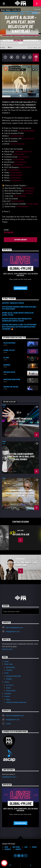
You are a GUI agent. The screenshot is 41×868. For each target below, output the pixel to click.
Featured (9, 670)
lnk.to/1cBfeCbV (28, 188)
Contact (7, 696)
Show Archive (11, 691)
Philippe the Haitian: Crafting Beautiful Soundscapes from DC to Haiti (17, 320)
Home (7, 661)
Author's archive (21, 240)
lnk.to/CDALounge (17, 144)
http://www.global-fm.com (14, 628)
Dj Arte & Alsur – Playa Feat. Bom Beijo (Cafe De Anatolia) (25, 99)
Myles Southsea (9, 343)
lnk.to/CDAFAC (19, 154)
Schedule (8, 694)
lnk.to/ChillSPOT (18, 201)
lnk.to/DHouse (23, 207)
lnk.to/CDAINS (18, 160)
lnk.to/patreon (16, 181)
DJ (4, 407)
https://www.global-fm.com (15, 716)
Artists (8, 688)
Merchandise (10, 667)
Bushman (7, 365)
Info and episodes (21, 288)
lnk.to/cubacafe (20, 196)
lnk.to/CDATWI (16, 173)
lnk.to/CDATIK (15, 178)
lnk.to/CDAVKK (13, 170)
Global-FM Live (9, 350)
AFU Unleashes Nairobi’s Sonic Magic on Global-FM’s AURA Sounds (19, 308)
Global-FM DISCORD (13, 676)
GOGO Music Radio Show (12, 379)
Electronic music (11, 14)
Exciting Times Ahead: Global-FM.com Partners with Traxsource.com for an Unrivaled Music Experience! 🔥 (19, 327)
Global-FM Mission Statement (16, 702)
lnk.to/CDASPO (16, 175)
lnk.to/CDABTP (25, 167)
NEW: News (9, 664)
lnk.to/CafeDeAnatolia (27, 131)
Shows (7, 682)
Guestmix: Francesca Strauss (13, 303)
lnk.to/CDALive (28, 139)
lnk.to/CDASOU (21, 162)
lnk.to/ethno (29, 191)
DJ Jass (6, 357)
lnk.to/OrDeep (27, 193)
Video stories (32, 14)
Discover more (8, 649)
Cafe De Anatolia (6, 99)
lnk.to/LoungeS (33, 204)
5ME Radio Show (9, 372)
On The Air (10, 685)
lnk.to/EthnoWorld (16, 136)
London (8, 724)
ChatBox (9, 679)
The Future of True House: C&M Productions (21, 564)
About (8, 700)
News (22, 14)
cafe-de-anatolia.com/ (23, 152)
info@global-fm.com (13, 632)
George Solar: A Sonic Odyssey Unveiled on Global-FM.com (18, 314)
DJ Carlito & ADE (21, 534)
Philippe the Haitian (11, 387)
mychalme (18, 40)
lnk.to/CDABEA (18, 165)
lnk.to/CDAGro (24, 157)
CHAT (7, 673)
